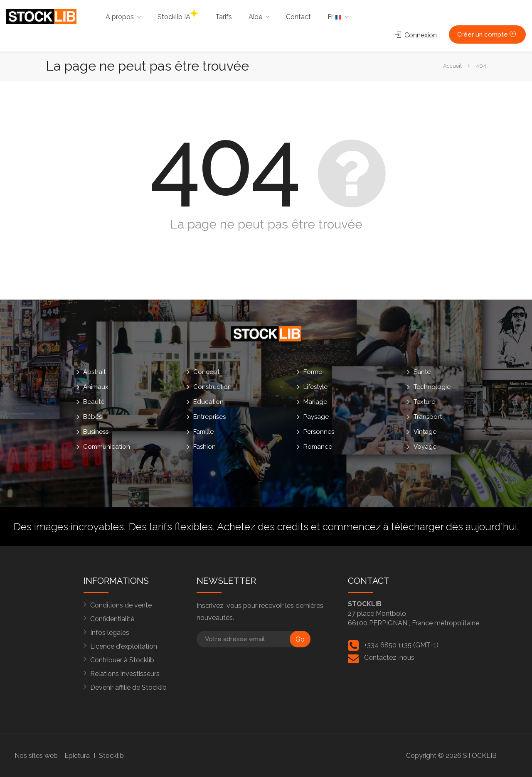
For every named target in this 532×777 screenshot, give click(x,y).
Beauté (94, 402)
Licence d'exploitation (124, 646)
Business (96, 432)
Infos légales (110, 633)
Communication (107, 447)
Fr (335, 17)
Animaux (96, 387)
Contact (298, 17)
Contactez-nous (389, 658)
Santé (422, 372)
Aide (255, 17)
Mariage (315, 402)
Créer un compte (487, 34)
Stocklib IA (178, 15)
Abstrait (94, 372)
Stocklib (111, 756)
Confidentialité (112, 619)
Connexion (416, 35)
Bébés (92, 417)
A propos (120, 17)
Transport (428, 417)
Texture (424, 402)
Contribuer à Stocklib (122, 660)
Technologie (432, 387)
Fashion (204, 447)
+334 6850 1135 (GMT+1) (401, 645)
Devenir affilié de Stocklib (128, 687)
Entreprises (209, 417)
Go (300, 639)
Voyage (425, 447)
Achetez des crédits (263, 526)
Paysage (316, 417)
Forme (313, 372)
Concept (206, 372)
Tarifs (224, 17)
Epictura (77, 756)
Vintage (425, 432)
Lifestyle (315, 387)
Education (208, 402)
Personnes (319, 432)
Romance (318, 447)
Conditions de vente (121, 605)
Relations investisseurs (125, 674)
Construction (212, 387)
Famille (203, 432)
